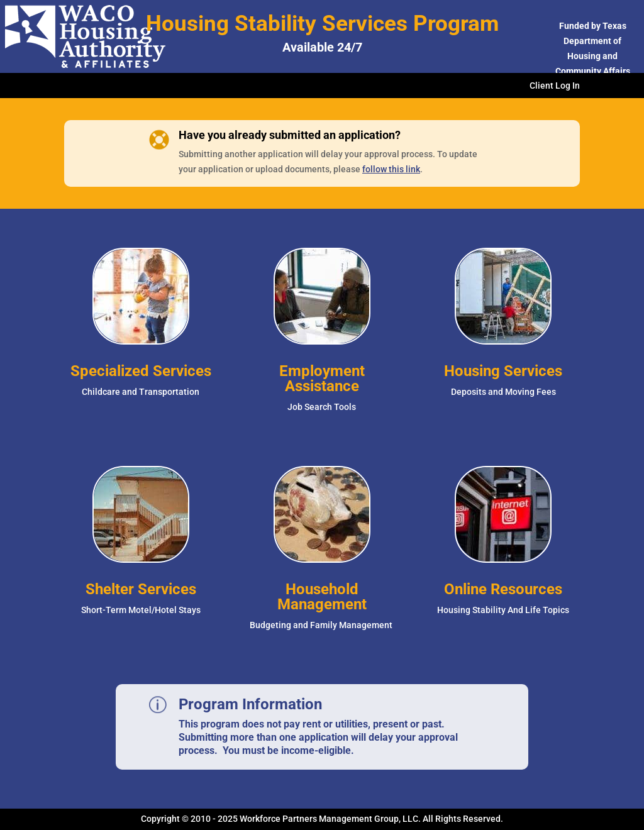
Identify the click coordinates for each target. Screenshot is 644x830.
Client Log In (555, 86)
